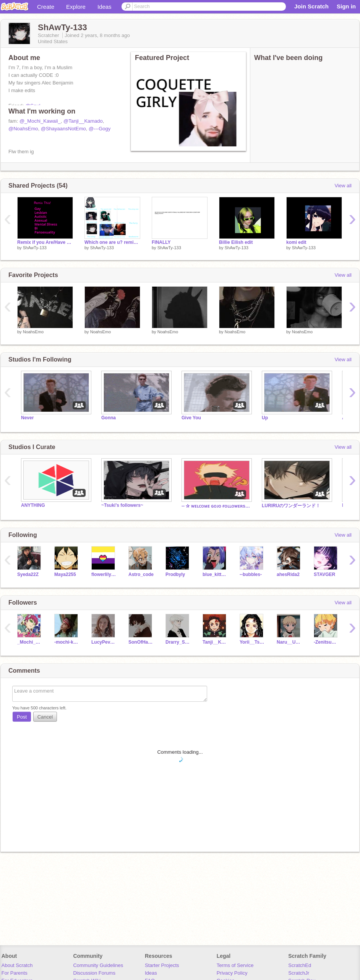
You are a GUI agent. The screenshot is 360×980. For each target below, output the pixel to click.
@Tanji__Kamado (83, 121)
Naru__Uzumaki (289, 642)
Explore (76, 7)
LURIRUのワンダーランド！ (291, 506)
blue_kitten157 (215, 574)
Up (265, 418)
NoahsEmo (33, 332)
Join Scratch (311, 6)
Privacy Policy (232, 973)
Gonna (109, 418)
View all (343, 186)
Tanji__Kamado (215, 642)
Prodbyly (175, 574)
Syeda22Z (28, 574)
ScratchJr (299, 973)
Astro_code (141, 574)
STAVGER (324, 574)
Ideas (105, 7)
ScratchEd (300, 965)
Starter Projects (162, 965)
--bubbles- (251, 574)
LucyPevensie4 (104, 642)
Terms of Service (235, 965)
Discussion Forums (94, 973)
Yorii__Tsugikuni (252, 642)
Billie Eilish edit (236, 242)
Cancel (45, 717)
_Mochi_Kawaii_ (30, 642)
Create (46, 7)
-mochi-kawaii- (67, 642)
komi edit (296, 242)
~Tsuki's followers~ (122, 505)
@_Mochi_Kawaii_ (40, 121)
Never (27, 418)
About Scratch (17, 965)
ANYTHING (33, 505)
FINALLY (161, 242)
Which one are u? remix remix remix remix (112, 242)
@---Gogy (100, 129)
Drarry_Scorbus (178, 642)
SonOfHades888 (141, 642)
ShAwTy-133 (35, 248)
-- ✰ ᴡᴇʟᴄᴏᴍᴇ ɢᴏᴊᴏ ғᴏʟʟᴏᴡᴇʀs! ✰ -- (216, 506)
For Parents (15, 973)
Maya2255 (65, 574)
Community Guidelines (98, 965)
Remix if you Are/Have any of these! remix (45, 242)
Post (22, 717)
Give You (191, 418)
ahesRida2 (288, 574)
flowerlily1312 (104, 574)
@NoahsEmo (23, 129)
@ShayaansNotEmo (63, 129)
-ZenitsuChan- (327, 642)
